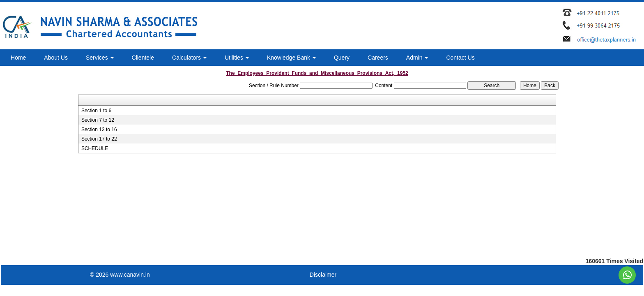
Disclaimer (323, 275)
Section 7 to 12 (98, 120)
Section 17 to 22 (99, 139)
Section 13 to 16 (99, 129)
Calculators (189, 58)
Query (342, 58)
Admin (417, 58)
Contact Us (460, 58)
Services (100, 58)
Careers (378, 58)
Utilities (237, 58)
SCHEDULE (95, 148)
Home (18, 58)
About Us (56, 58)
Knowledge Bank (291, 58)
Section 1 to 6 (96, 111)
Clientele (143, 58)
